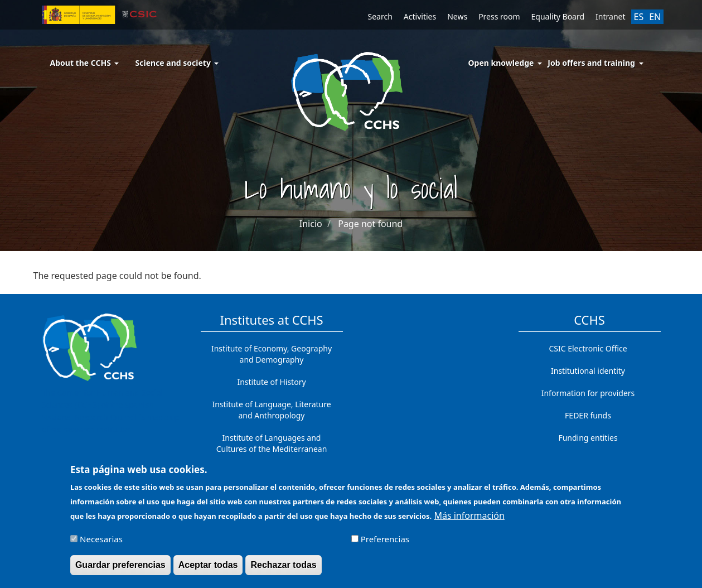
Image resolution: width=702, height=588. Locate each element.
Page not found (370, 224)
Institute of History (271, 382)
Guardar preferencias (120, 569)
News (457, 16)
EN (655, 17)
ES (639, 17)
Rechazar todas (283, 569)
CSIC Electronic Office (588, 348)
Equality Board (558, 16)
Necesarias (101, 543)
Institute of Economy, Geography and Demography (272, 354)
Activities (420, 16)
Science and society (177, 63)
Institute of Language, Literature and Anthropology (271, 410)
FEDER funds (588, 415)
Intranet (610, 16)
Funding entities (588, 438)
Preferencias (385, 543)
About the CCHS (84, 63)
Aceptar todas (208, 569)
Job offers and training (591, 63)
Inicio (311, 224)
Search (380, 16)
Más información (469, 520)
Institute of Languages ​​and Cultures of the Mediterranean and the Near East (272, 449)
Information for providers (588, 393)
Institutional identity (588, 371)
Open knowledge (501, 63)
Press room (499, 16)
